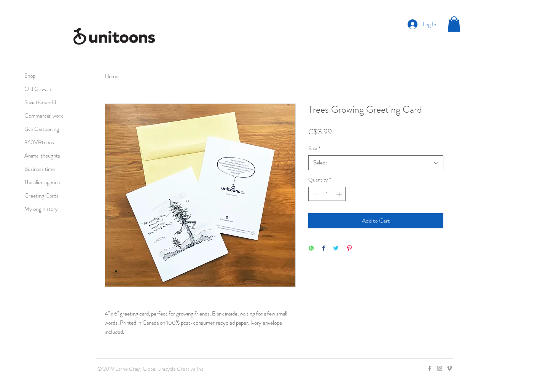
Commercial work (44, 116)
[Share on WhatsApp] (311, 249)
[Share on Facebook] (323, 249)
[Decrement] (314, 194)
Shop (30, 76)
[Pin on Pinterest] (349, 249)
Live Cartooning (42, 129)
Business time (40, 169)
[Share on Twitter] (336, 249)
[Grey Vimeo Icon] (449, 368)
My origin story (41, 209)
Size (314, 149)
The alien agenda (42, 182)
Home (112, 76)
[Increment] (340, 194)
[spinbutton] (327, 194)
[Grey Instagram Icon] (440, 368)
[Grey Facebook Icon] (430, 368)
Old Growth (38, 89)
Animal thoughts (42, 156)
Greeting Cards (41, 196)
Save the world (40, 102)
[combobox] (376, 163)
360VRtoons (39, 142)
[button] (454, 24)
